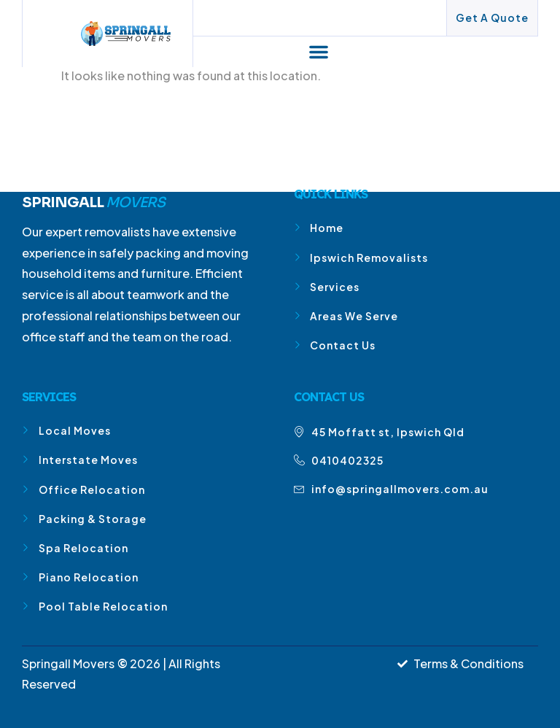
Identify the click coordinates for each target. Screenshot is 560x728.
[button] (319, 52)
